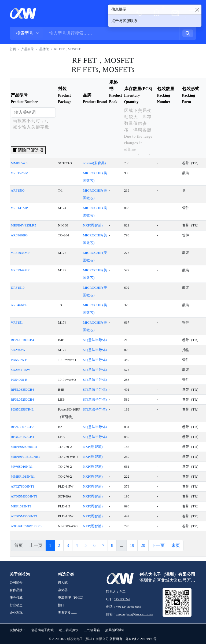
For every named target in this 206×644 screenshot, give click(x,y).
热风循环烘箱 (115, 630)
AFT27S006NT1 (23, 486)
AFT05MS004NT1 (24, 496)
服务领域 (16, 598)
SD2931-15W (20, 370)
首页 (13, 49)
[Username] (113, 33)
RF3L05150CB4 (22, 437)
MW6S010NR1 (22, 466)
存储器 (63, 590)
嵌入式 (63, 583)
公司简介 (16, 583)
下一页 (158, 545)
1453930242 (122, 599)
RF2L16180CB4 (22, 340)
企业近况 (16, 613)
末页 (176, 545)
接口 (61, 605)
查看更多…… (68, 613)
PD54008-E (19, 380)
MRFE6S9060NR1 (24, 447)
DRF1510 (18, 288)
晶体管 (44, 49)
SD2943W (18, 350)
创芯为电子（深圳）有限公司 (88, 639)
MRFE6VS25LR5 (23, 225)
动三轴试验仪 (69, 630)
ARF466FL (19, 305)
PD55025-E (19, 360)
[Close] (197, 10)
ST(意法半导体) (95, 340)
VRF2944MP (20, 270)
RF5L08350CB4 (22, 389)
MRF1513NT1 (21, 506)
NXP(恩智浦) (93, 225)
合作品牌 (16, 590)
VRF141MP (19, 208)
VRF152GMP (21, 173)
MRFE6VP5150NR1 (25, 457)
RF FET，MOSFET (67, 49)
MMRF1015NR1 (23, 476)
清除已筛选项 (28, 150)
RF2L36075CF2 (22, 427)
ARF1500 (18, 190)
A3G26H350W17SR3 (26, 526)
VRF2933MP (20, 253)
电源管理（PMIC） (71, 598)
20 (143, 545)
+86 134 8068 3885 (128, 607)
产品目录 (28, 49)
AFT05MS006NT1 (24, 516)
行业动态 (16, 605)
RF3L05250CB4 (22, 399)
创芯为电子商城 (42, 630)
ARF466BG (19, 235)
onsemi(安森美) (94, 163)
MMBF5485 (19, 163)
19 (132, 545)
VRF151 (17, 322)
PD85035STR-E (22, 409)
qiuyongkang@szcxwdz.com (135, 614)
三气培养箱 (92, 630)
